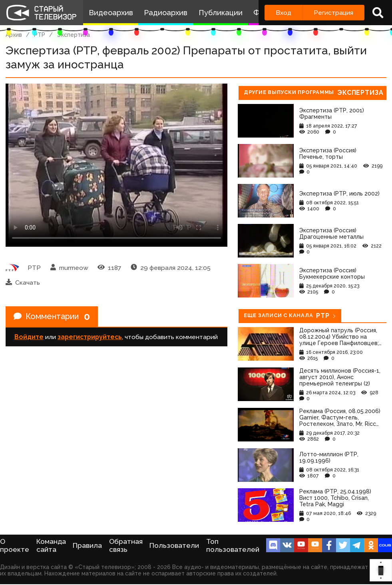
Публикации (221, 13)
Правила (87, 545)
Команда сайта (51, 545)
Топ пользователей (233, 545)
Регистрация (333, 13)
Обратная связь (126, 545)
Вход (284, 13)
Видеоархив (111, 13)
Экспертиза (74, 35)
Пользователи (174, 545)
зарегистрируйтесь (90, 337)
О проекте (15, 545)
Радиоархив (166, 13)
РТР (40, 35)
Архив (14, 35)
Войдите (29, 337)
